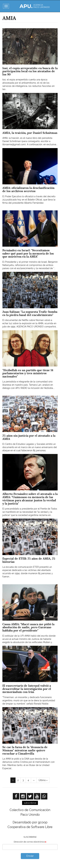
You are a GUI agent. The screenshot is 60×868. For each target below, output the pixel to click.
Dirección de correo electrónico (29, 842)
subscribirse (30, 803)
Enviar (30, 856)
